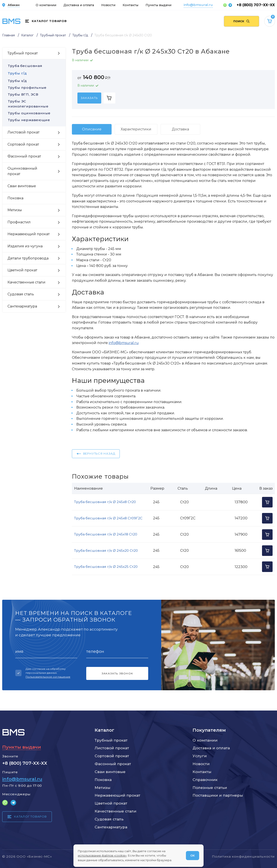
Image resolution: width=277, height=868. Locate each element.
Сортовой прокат (112, 756)
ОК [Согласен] (193, 855)
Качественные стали (115, 811)
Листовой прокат (112, 748)
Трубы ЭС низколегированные (34, 104)
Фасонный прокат (113, 764)
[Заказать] (89, 98)
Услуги (200, 756)
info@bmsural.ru (198, 5)
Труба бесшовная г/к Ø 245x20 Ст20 (106, 551)
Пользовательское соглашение (48, 677)
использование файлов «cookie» (102, 855)
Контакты (130, 5)
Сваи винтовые (110, 772)
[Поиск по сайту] (241, 21)
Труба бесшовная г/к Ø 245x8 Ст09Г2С (108, 518)
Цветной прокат (111, 803)
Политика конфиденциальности (243, 856)
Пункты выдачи (158, 5)
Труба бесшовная (25, 66)
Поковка (103, 780)
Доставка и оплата (79, 5)
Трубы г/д (17, 73)
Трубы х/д (17, 81)
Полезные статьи (210, 788)
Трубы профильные (34, 88)
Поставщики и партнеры (218, 795)
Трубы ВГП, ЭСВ (34, 94)
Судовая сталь (109, 819)
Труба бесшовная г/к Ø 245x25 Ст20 (106, 567)
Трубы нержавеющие (34, 120)
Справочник (205, 780)
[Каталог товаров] (46, 21)
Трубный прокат (111, 740)
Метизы (102, 788)
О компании (46, 5)
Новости (108, 5)
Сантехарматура (111, 827)
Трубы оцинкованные (34, 113)
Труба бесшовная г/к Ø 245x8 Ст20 (105, 502)
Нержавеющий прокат (117, 795)
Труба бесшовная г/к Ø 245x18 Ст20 (106, 534)
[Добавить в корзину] (109, 98)
